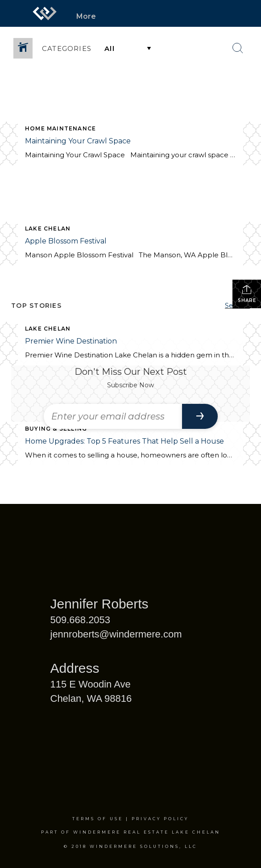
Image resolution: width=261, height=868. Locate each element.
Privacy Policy (160, 819)
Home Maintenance (60, 128)
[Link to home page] (45, 13)
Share (247, 294)
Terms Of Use (98, 819)
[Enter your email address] (113, 416)
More (86, 16)
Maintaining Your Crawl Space (78, 141)
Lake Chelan (48, 229)
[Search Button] (238, 48)
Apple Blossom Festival (66, 241)
